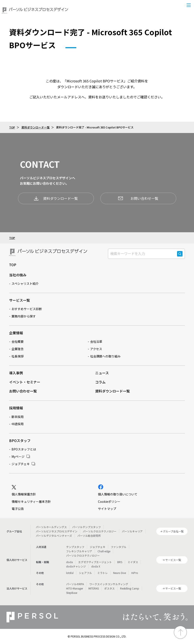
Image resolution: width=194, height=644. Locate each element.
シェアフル (85, 573)
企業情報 (16, 333)
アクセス (96, 349)
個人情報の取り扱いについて (118, 494)
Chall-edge (104, 551)
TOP (12, 127)
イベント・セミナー (25, 382)
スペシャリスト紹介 (25, 284)
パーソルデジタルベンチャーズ (54, 536)
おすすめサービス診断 (27, 309)
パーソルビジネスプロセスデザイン (57, 531)
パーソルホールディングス (51, 527)
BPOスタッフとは (24, 449)
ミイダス (133, 562)
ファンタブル (119, 547)
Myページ (18, 457)
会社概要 (18, 341)
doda (69, 562)
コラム (100, 382)
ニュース (102, 373)
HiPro (135, 573)
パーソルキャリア (132, 531)
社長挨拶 (18, 356)
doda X (96, 566)
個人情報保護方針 (24, 494)
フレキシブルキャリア (79, 551)
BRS (120, 562)
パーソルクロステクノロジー (100, 531)
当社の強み (18, 275)
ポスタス (109, 588)
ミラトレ (103, 573)
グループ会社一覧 (173, 531)
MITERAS (94, 588)
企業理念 (18, 349)
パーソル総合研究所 (89, 536)
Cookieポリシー (109, 501)
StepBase (72, 593)
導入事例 (16, 373)
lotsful (70, 573)
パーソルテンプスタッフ (86, 527)
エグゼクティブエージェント (95, 562)
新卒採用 (18, 417)
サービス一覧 (20, 300)
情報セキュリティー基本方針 (31, 501)
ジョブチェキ (21, 464)
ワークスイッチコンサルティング (109, 584)
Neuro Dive (120, 573)
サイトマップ (107, 509)
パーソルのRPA (75, 584)
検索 (180, 256)
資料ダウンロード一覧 (36, 127)
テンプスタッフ (75, 547)
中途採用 (18, 424)
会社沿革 (96, 341)
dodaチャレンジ (76, 566)
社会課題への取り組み (105, 356)
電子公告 (18, 509)
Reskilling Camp (130, 588)
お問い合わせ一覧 (138, 198)
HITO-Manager (75, 588)
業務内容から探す (24, 316)
